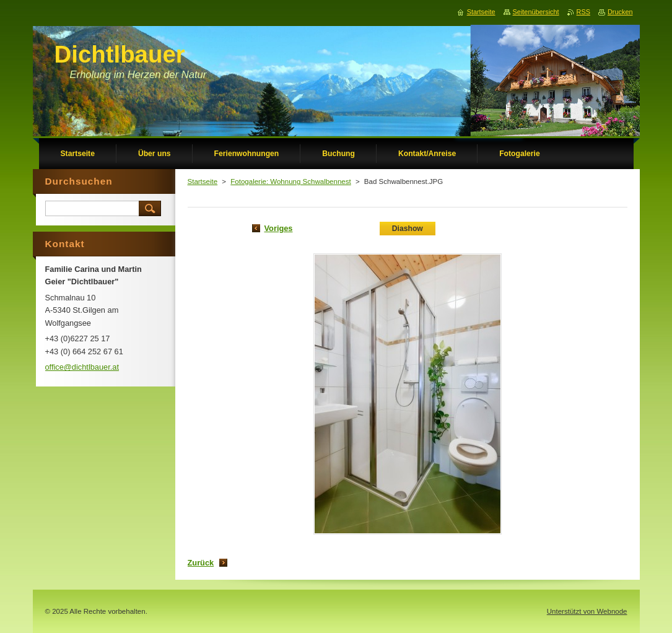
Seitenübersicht (536, 12)
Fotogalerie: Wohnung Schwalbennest (290, 181)
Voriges (279, 228)
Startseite (203, 181)
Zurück (201, 563)
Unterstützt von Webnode (587, 611)
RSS (583, 12)
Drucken (620, 12)
